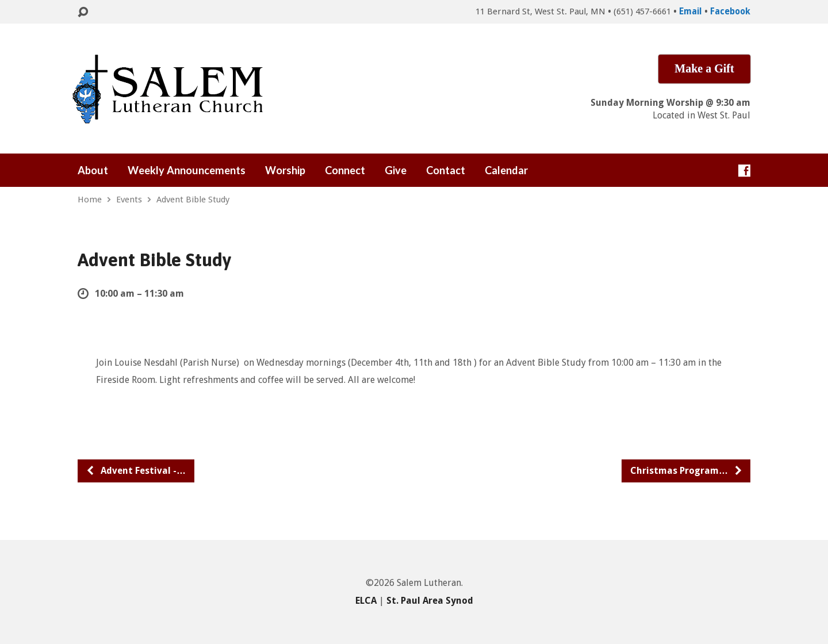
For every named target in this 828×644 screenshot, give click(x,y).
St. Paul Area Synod (430, 601)
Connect (345, 170)
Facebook (730, 11)
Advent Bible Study (193, 200)
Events (129, 200)
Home (90, 200)
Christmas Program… (687, 471)
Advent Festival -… (136, 471)
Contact (446, 170)
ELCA (366, 601)
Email (691, 11)
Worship (285, 170)
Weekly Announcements (187, 170)
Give (396, 170)
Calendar (506, 170)
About (93, 170)
